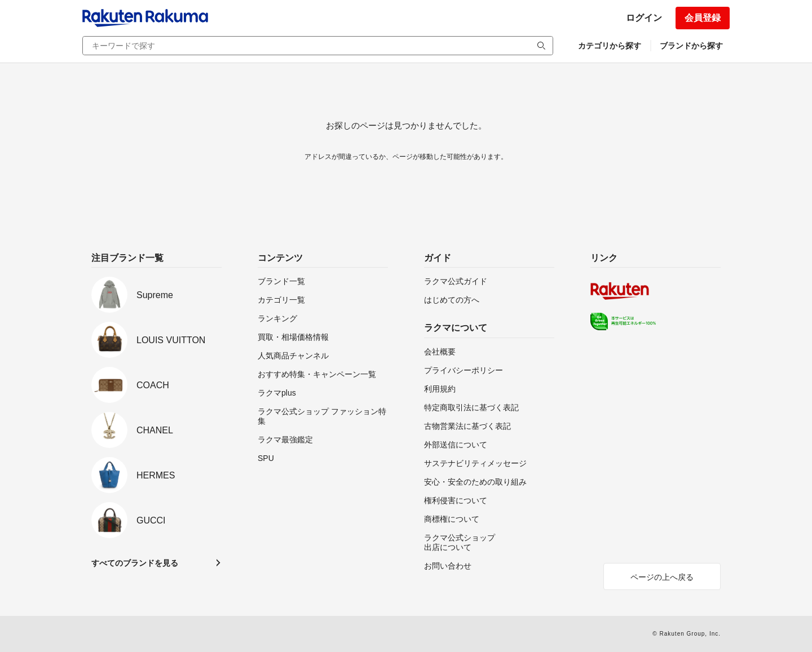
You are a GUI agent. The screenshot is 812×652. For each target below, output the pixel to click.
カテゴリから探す (610, 46)
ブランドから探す (691, 46)
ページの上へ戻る (662, 577)
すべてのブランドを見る (135, 563)
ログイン (644, 18)
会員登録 (703, 18)
